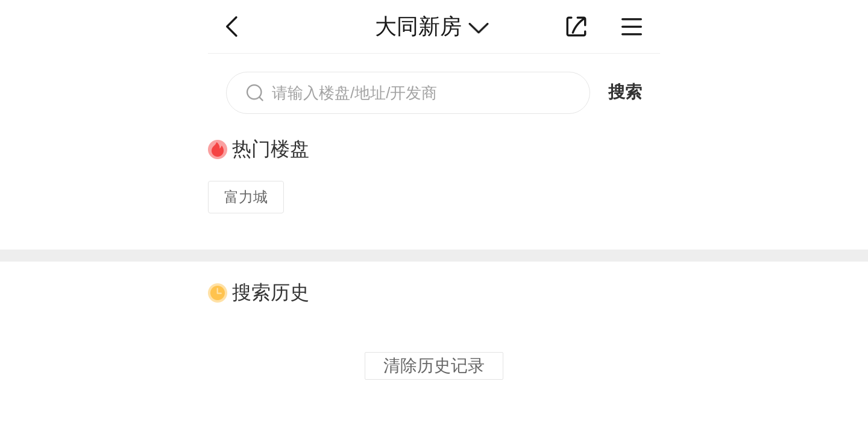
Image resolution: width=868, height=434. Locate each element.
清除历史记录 (434, 366)
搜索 (625, 92)
